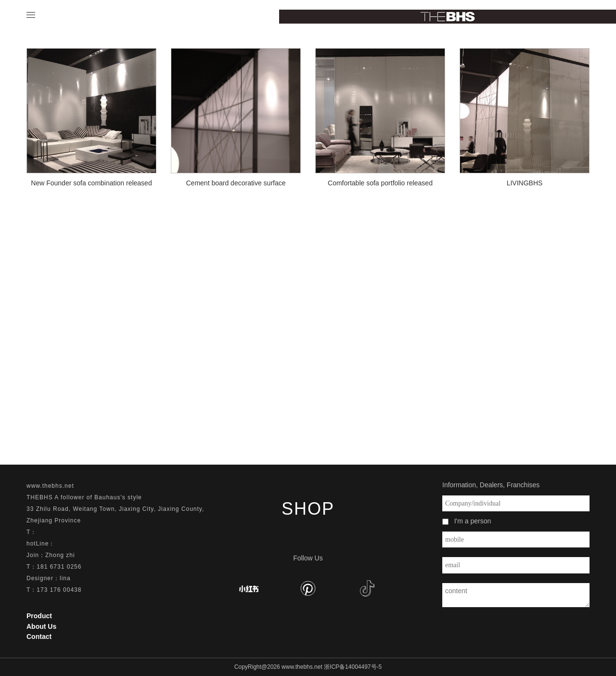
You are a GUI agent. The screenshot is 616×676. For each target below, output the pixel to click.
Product (39, 616)
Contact (39, 637)
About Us (41, 626)
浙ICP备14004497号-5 (353, 667)
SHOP (308, 509)
